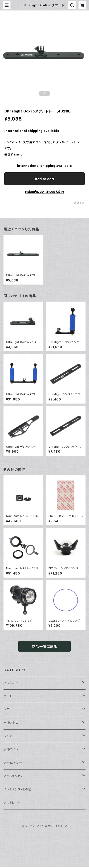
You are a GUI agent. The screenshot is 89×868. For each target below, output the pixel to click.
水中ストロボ (13, 723)
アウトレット (12, 803)
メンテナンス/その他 (17, 789)
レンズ (8, 736)
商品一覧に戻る (44, 647)
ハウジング (11, 683)
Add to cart (45, 179)
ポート (8, 696)
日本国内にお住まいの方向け (44, 192)
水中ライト (11, 749)
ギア (7, 709)
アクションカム (14, 776)
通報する (79, 203)
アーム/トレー (13, 763)
